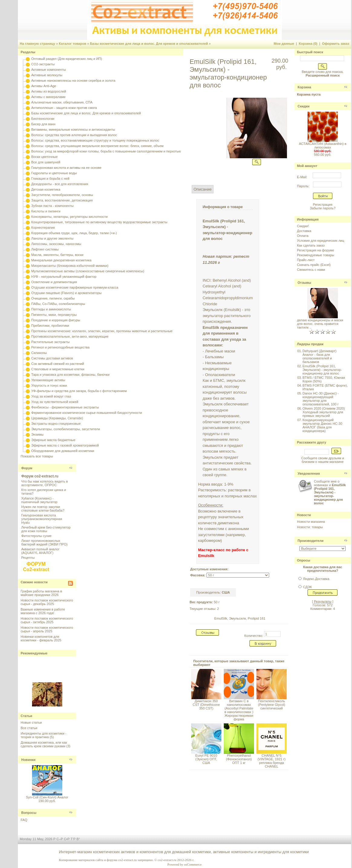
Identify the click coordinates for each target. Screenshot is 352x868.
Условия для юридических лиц (321, 241)
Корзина (304, 87)
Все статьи (29, 728)
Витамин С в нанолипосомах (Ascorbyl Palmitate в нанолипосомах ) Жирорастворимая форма (239, 710)
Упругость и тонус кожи (49, 385)
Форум (27, 468)
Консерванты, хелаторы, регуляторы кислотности (69, 217)
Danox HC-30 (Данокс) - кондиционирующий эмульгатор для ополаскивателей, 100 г (321, 399)
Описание (203, 189)
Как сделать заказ (311, 245)
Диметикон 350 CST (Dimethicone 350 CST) (206, 705)
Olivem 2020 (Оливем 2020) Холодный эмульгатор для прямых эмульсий (324, 412)
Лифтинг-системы (45, 249)
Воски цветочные (44, 157)
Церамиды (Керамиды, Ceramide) (57, 418)
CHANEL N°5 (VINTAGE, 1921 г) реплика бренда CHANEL (272, 761)
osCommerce (193, 864)
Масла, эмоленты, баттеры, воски (57, 255)
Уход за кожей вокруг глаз (51, 396)
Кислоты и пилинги (46, 211)
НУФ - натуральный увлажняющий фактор (64, 277)
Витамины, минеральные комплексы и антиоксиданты (73, 129)
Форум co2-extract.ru (40, 476)
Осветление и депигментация (54, 282)
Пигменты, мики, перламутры (54, 315)
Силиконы (39, 353)
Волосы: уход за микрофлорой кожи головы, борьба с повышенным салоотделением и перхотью (106, 151)
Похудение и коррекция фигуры (56, 320)
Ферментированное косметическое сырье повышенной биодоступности (86, 413)
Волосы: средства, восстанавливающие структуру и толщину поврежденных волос (95, 140)
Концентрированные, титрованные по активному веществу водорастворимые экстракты (99, 222)
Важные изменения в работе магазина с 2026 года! (43, 611)
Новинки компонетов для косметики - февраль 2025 (41, 638)
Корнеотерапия (43, 228)
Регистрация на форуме (316, 250)
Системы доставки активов (52, 358)
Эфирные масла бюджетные (53, 440)
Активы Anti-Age (44, 86)
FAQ (24, 820)
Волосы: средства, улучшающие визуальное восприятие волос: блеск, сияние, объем (97, 146)
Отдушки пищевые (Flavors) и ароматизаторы (66, 293)
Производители (311, 541)
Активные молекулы (47, 75)
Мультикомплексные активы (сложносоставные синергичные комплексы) (88, 271)
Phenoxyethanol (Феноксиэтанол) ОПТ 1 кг (239, 759)
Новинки (28, 760)
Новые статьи (31, 722)
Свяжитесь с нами (311, 270)
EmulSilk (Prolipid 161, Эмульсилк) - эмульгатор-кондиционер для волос (322, 370)
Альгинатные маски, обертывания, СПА (62, 102)
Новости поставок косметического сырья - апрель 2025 (47, 629)
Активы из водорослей (49, 91)
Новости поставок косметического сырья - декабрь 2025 (47, 602)
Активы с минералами (48, 97)
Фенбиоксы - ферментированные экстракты (65, 407)
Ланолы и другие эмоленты (52, 238)
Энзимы (37, 434)
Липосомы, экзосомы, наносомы (56, 244)
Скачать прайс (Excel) (314, 265)
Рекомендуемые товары (316, 255)
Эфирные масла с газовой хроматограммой (65, 445)
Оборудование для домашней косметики (63, 451)
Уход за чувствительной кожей (55, 402)
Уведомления (309, 473)
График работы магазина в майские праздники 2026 (41, 593)
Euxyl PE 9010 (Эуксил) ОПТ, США (206, 759)
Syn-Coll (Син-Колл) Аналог (47, 797)
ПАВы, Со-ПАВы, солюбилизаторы (58, 304)
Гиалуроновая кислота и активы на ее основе (66, 168)
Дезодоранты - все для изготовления (60, 184)
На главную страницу (37, 44)
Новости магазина (311, 522)
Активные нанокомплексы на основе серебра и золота (73, 80)
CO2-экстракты (43, 64)
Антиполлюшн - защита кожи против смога (64, 108)
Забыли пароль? (323, 208)
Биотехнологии (43, 119)
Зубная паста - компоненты (52, 206)
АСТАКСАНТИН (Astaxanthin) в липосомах (323, 146)
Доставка (304, 231)
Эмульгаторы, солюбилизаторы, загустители (65, 429)
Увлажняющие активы (48, 380)
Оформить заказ (336, 44)
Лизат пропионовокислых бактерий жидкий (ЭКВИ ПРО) (44, 542)
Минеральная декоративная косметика (61, 260)
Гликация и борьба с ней (50, 179)
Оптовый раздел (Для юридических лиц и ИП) (67, 59)
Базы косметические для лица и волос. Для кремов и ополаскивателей (149, 44)
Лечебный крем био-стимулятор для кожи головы (46, 529)
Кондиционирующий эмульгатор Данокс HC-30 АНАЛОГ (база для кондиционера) (322, 425)
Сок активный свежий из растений (58, 364)
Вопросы (29, 813)
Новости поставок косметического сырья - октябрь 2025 (47, 620)
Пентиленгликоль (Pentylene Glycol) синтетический (272, 705)
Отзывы (304, 283)
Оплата (303, 236)
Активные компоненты (48, 70)
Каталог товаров (73, 44)
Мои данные (284, 44)
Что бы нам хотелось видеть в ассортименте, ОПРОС (44, 483)
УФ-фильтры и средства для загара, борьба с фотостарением (79, 391)
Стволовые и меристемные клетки (58, 369)
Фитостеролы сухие (36, 536)
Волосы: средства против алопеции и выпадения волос (74, 135)
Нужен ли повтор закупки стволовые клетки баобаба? (43, 509)
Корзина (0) (308, 44)
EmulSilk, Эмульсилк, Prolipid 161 (240, 618)
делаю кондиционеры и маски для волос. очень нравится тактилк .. (320, 324)
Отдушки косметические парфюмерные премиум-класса (75, 287)
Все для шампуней (46, 162)
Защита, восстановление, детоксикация (62, 200)
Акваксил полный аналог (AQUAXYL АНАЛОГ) (40, 551)
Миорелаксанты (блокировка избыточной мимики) (70, 266)
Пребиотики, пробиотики (50, 326)
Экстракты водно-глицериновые (56, 424)
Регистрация (323, 205)
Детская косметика (46, 189)
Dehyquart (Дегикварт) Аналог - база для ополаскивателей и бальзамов (319, 356)
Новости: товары (310, 527)
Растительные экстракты (50, 342)
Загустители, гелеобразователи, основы (62, 195)
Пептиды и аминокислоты (51, 309)
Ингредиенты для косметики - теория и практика (43, 735)
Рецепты (28, 558)
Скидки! (303, 226)
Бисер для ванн (43, 124)
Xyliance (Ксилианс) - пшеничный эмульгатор (39, 500)
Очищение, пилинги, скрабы (53, 298)
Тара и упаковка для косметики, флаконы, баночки (70, 375)
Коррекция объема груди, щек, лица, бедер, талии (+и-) (74, 233)
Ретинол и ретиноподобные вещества (60, 347)
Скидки (303, 106)
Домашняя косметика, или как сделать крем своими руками (44, 744)
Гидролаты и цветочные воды (54, 173)
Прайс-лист (306, 260)
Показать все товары (37, 456)
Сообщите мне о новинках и (330, 492)
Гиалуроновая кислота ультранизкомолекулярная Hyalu (42, 519)
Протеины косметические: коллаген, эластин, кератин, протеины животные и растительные (102, 331)
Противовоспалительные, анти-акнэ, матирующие (70, 336)
